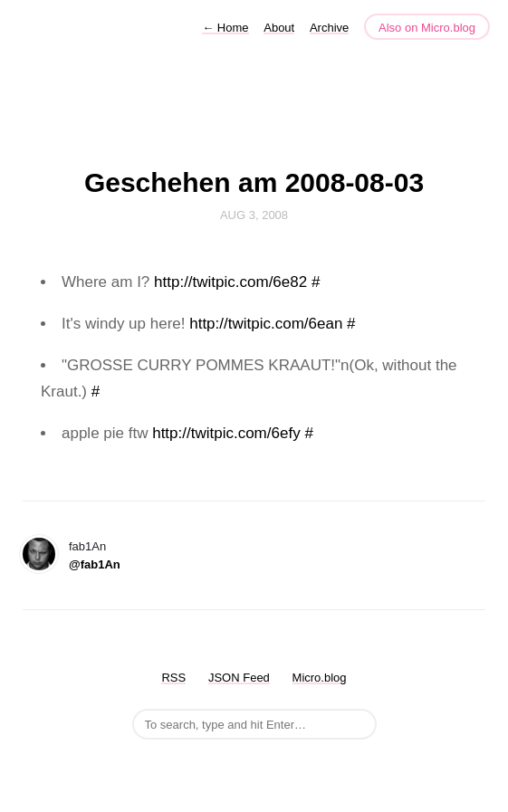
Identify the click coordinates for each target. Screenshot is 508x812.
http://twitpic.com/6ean (266, 324)
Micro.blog (320, 678)
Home (225, 28)
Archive (329, 28)
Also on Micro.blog (427, 28)
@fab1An (95, 564)
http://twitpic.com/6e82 (230, 282)
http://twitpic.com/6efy (226, 433)
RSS (173, 678)
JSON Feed (239, 678)
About (279, 28)
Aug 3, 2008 (254, 215)
